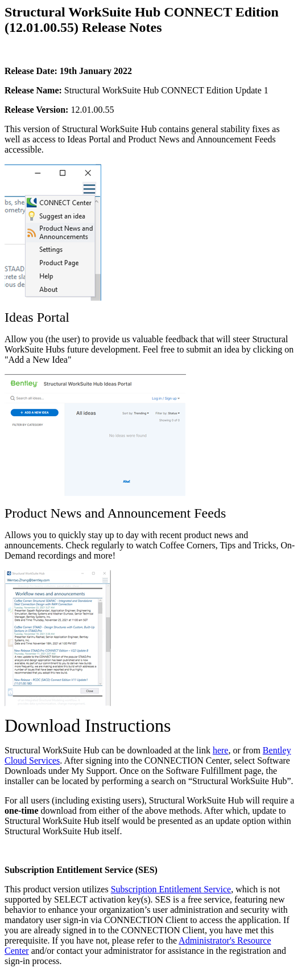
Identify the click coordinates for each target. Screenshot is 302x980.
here (221, 750)
